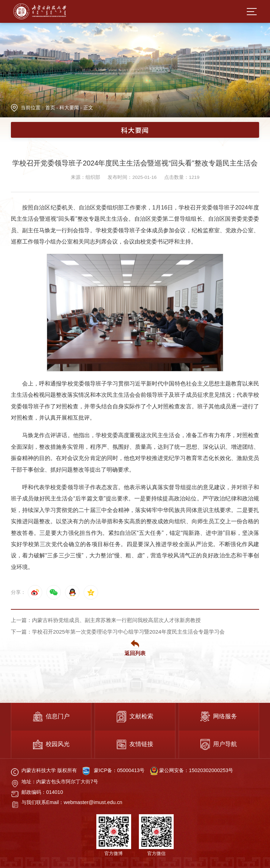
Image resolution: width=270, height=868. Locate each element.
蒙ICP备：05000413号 (119, 770)
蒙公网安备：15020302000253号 (192, 770)
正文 (88, 108)
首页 (50, 108)
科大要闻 (69, 108)
